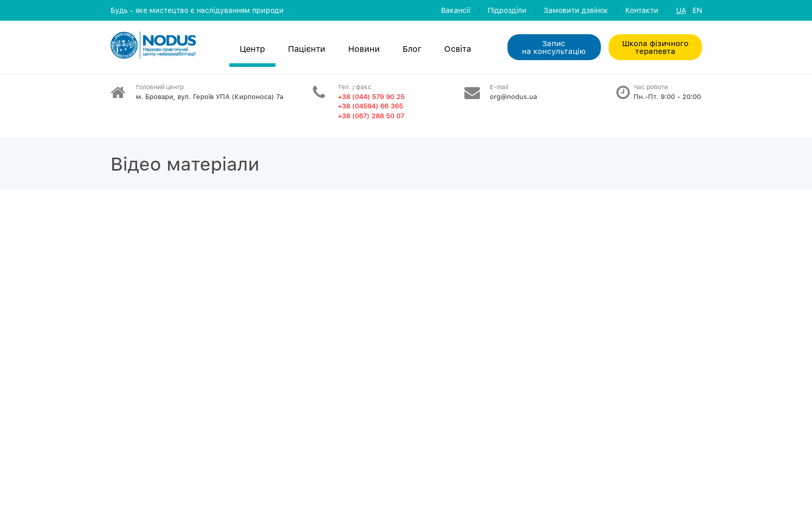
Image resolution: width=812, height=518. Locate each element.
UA (681, 10)
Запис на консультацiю (554, 47)
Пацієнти (307, 49)
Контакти (642, 10)
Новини (364, 49)
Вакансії (456, 10)
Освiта (458, 49)
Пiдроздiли (507, 10)
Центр (252, 49)
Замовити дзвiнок (576, 10)
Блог (412, 49)
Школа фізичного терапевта (655, 47)
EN (697, 10)
